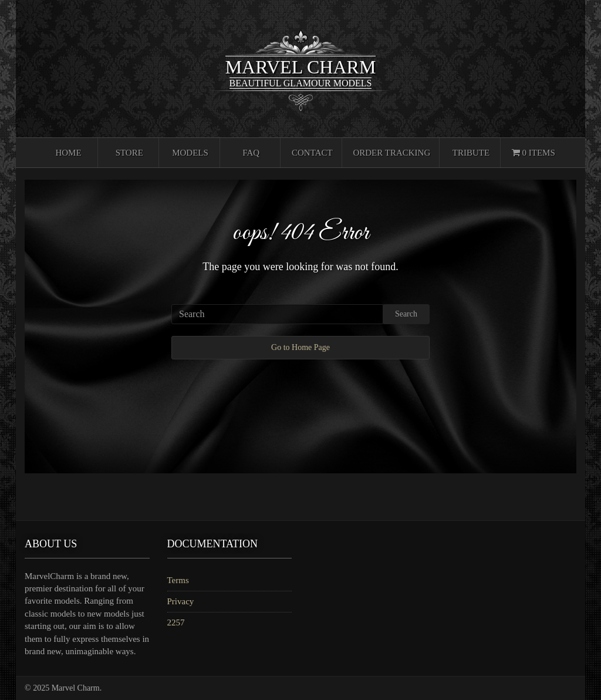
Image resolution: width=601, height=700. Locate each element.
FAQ (251, 153)
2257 (176, 622)
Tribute (471, 153)
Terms (178, 580)
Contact (312, 153)
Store (129, 153)
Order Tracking (391, 153)
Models (190, 153)
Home (68, 153)
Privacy (181, 601)
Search (406, 314)
